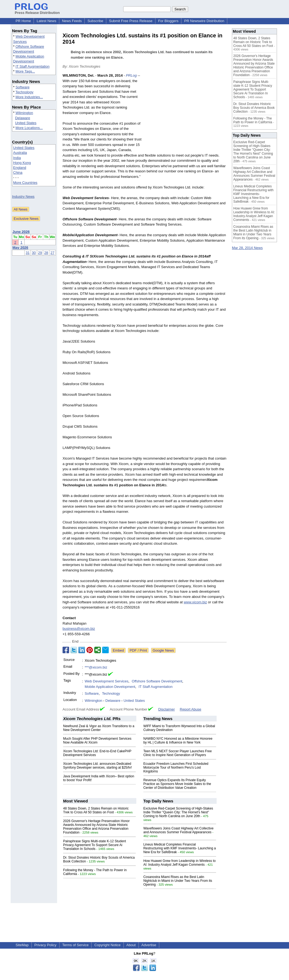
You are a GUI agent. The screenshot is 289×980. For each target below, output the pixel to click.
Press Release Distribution (37, 11)
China (18, 173)
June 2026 (21, 232)
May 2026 (20, 248)
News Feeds (72, 21)
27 (52, 253)
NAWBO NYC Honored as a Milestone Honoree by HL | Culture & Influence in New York (178, 741)
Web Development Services (107, 681)
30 (34, 253)
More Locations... (29, 128)
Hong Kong (22, 163)
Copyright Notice (107, 945)
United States (26, 123)
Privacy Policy (45, 945)
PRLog (131, 75)
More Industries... (29, 97)
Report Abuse (191, 709)
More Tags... (25, 71)
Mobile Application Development (110, 687)
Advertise (149, 945)
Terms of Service (76, 945)
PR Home (23, 21)
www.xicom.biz (195, 602)
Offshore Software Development (157, 681)
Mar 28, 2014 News (247, 248)
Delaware (23, 118)
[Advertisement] (185, 113)
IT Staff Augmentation (33, 66)
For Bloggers (168, 21)
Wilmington (24, 113)
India (17, 158)
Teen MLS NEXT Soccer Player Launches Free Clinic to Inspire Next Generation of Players (178, 753)
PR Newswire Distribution (204, 21)
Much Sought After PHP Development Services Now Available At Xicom (97, 741)
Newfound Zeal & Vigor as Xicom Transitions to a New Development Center (99, 728)
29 (40, 253)
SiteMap (22, 945)
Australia (20, 153)
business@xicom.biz (79, 629)
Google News (163, 650)
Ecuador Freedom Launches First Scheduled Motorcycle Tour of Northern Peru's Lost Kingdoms (176, 768)
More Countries (25, 183)
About (131, 945)
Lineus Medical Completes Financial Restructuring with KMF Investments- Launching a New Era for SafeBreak (180, 848)
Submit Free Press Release (131, 21)
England (20, 168)
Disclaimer (166, 709)
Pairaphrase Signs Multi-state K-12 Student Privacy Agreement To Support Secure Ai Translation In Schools (95, 845)
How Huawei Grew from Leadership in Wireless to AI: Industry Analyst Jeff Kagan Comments (180, 863)
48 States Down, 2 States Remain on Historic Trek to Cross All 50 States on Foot (96, 810)
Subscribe (95, 21)
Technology (24, 92)
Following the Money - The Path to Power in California (253, 120)
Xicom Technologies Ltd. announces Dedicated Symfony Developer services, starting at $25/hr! (98, 766)
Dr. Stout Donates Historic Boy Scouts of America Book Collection (254, 108)
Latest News (46, 21)
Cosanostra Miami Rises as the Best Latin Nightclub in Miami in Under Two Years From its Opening (178, 881)
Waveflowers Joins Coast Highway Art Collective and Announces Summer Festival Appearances (179, 830)
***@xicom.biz (96, 667)
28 (46, 253)
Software (23, 87)
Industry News (23, 197)
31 (28, 253)
